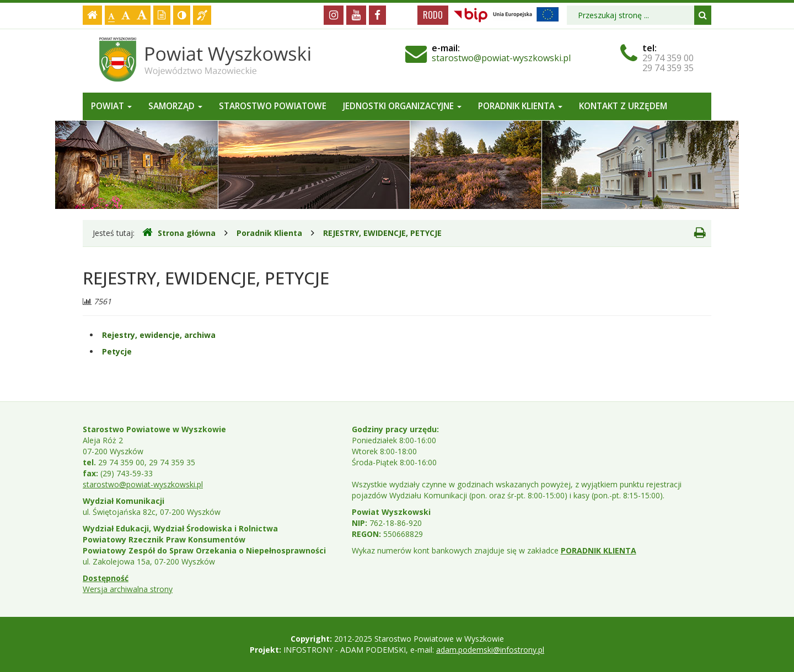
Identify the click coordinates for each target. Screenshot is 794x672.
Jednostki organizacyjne (402, 106)
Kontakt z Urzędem (623, 106)
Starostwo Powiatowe (273, 106)
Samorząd (175, 106)
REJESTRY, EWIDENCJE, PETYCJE (382, 233)
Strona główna (179, 233)
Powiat (111, 106)
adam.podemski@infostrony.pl (490, 650)
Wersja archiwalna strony (128, 589)
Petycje (117, 351)
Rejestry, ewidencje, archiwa (159, 335)
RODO (433, 15)
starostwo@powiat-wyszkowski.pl (501, 58)
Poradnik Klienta (520, 106)
